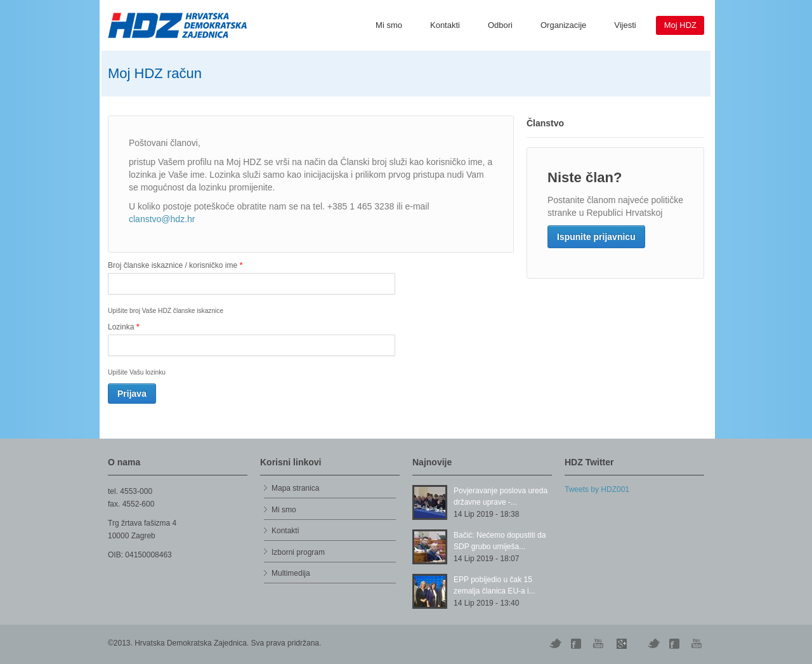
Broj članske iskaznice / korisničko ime (175, 265)
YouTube (599, 644)
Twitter (555, 644)
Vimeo (653, 644)
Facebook (676, 644)
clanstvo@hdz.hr (162, 219)
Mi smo (389, 25)
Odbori (500, 25)
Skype (622, 644)
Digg (577, 644)
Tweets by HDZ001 (597, 489)
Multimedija (291, 573)
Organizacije (563, 25)
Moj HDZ (680, 25)
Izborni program (298, 552)
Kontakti (445, 25)
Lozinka (124, 327)
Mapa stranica (295, 488)
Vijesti (625, 25)
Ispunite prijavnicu (596, 237)
